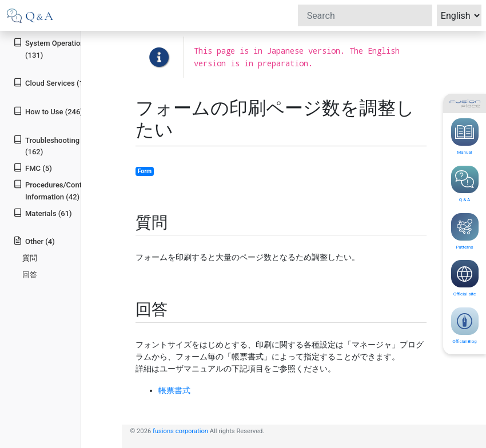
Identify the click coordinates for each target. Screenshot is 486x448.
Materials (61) (42, 213)
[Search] (365, 15)
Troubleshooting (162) (46, 146)
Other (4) (34, 241)
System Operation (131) (49, 49)
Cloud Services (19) (52, 83)
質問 (30, 258)
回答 (30, 275)
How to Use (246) (48, 111)
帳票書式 (174, 390)
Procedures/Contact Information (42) (53, 190)
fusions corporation (180, 431)
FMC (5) (33, 168)
